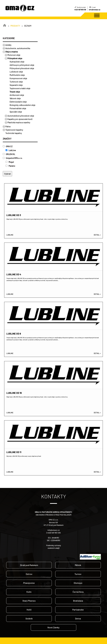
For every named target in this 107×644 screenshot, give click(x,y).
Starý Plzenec (29, 601)
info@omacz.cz (95, 10)
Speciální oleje (16, 112)
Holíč (29, 610)
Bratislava (78, 601)
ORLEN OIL (9, 154)
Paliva (8, 127)
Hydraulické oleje (17, 62)
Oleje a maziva (12, 52)
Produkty (15, 26)
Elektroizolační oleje (18, 102)
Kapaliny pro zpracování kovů (20, 119)
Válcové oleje (15, 98)
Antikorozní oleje (17, 95)
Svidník (29, 618)
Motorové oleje (14, 55)
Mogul (10, 162)
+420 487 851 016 (80, 10)
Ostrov (29, 574)
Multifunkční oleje (17, 75)
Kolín (29, 592)
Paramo (10, 166)
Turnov (78, 574)
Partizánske (78, 610)
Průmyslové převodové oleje (22, 68)
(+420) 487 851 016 (53, 533)
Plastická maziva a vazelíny (19, 122)
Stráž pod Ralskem (29, 565)
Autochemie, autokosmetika (18, 48)
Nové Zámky (53, 627)
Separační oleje (16, 85)
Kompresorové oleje (18, 78)
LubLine (11, 150)
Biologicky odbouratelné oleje (23, 105)
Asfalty (8, 45)
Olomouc (78, 583)
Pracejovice (29, 583)
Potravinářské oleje (18, 108)
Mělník (78, 565)
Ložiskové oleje (16, 72)
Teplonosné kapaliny (14, 130)
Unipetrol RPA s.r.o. (13, 158)
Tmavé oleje (15, 92)
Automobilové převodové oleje (21, 116)
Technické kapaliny (14, 133)
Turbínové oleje (16, 82)
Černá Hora (78, 592)
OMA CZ (8, 146)
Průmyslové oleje (15, 58)
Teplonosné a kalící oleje (20, 88)
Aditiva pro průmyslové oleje (22, 65)
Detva (78, 618)
